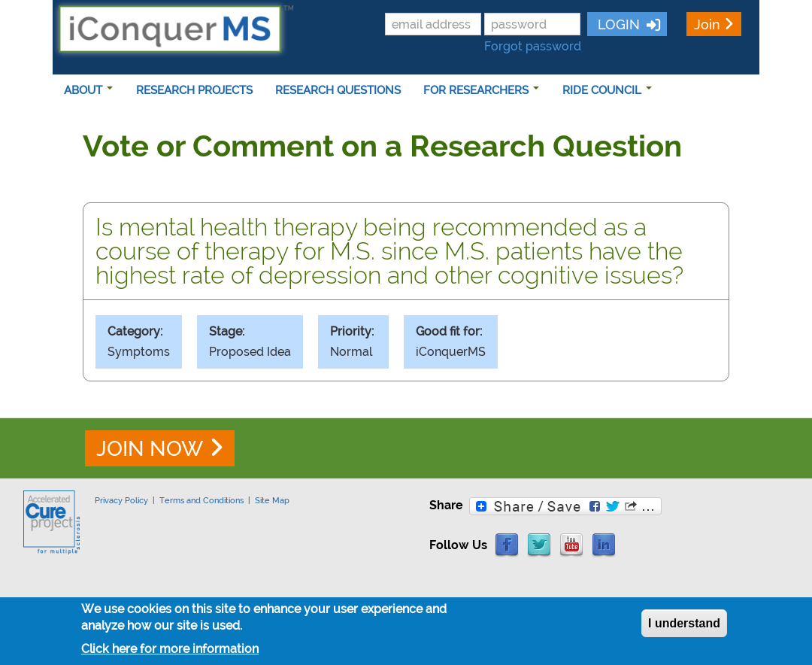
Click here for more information (170, 653)
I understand (684, 628)
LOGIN (617, 24)
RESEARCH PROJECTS (194, 90)
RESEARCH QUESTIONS (338, 90)
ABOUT (88, 90)
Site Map (272, 500)
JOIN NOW (150, 449)
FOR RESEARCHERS (481, 90)
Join (707, 24)
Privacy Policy (121, 500)
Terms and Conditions (201, 500)
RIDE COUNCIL (607, 90)
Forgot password (533, 46)
